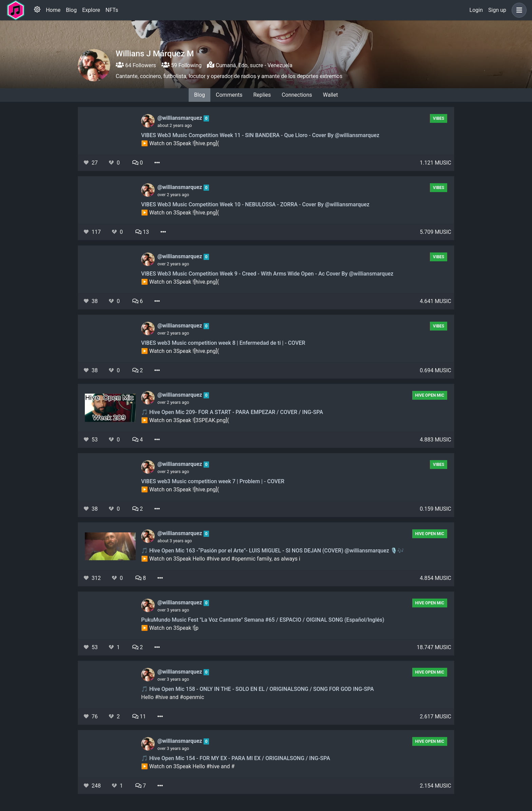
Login (476, 10)
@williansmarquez (180, 118)
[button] (518, 10)
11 (139, 716)
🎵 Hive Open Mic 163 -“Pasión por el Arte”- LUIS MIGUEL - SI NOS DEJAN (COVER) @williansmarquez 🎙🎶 (273, 551)
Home (53, 10)
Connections (297, 95)
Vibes (439, 118)
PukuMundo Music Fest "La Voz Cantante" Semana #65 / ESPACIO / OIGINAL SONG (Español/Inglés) (263, 620)
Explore (91, 10)
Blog (71, 10)
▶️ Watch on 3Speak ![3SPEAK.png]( (185, 420)
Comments (229, 95)
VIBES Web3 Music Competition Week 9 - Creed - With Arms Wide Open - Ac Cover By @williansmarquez (267, 274)
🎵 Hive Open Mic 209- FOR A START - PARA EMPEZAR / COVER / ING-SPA (232, 412)
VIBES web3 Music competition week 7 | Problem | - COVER (213, 481)
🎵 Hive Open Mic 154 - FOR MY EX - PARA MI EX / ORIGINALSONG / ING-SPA (236, 758)
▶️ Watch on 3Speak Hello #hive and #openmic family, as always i (221, 559)
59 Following (182, 65)
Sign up (497, 10)
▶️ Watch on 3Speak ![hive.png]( (180, 143)
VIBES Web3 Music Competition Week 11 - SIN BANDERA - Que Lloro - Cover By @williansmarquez (260, 135)
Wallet (330, 95)
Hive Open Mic (430, 395)
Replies (262, 95)
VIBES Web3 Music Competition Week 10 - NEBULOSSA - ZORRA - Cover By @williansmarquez (255, 204)
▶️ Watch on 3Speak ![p (170, 628)
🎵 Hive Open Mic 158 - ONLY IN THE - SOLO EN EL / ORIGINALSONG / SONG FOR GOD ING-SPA (258, 689)
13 (142, 232)
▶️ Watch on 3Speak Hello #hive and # (188, 766)
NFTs (112, 10)
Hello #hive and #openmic (173, 697)
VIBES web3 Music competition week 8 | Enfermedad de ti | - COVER (223, 343)
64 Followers (136, 65)
